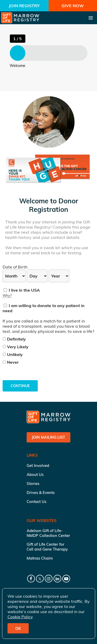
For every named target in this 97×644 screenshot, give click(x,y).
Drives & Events (41, 493)
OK (18, 628)
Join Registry (24, 6)
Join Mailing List (48, 437)
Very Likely (16, 347)
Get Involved (38, 465)
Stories (33, 484)
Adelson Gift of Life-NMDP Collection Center (48, 533)
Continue (20, 386)
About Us (35, 475)
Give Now (73, 6)
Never (11, 362)
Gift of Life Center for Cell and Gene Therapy (47, 547)
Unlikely (13, 354)
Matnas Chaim (40, 558)
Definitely (14, 339)
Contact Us (36, 502)
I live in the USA (22, 290)
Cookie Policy (20, 617)
